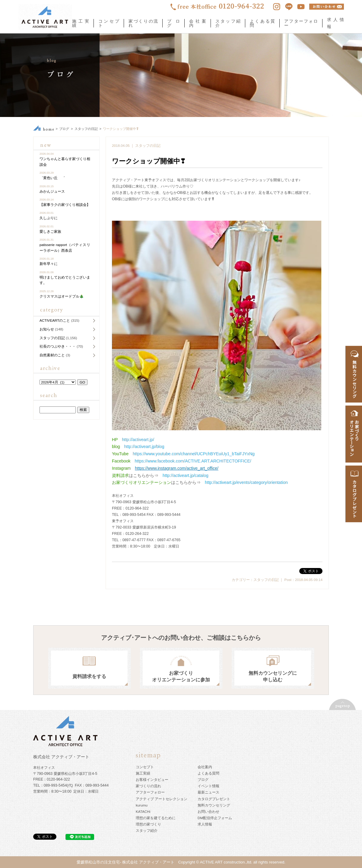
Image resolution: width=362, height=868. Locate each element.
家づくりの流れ (143, 23)
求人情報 (205, 824)
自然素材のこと (52, 355)
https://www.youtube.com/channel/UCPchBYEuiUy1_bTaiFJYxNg (194, 454)
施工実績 (81, 23)
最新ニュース (208, 792)
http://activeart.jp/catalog (186, 475)
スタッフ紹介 (228, 23)
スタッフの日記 (86, 129)
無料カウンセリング (214, 805)
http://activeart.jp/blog (144, 447)
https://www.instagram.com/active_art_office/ (177, 468)
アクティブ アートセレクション (162, 799)
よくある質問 (262, 23)
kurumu (142, 805)
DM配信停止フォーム (215, 818)
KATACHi (143, 811)
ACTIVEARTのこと (55, 320)
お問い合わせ (208, 811)
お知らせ (47, 329)
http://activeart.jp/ (138, 440)
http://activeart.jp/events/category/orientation (246, 482)
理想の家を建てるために (156, 818)
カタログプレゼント (214, 799)
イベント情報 (208, 786)
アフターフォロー (301, 23)
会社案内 (198, 23)
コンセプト (109, 23)
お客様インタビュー (152, 780)
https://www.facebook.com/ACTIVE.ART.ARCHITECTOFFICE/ (193, 461)
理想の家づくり (148, 824)
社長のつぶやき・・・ (58, 346)
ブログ (173, 23)
